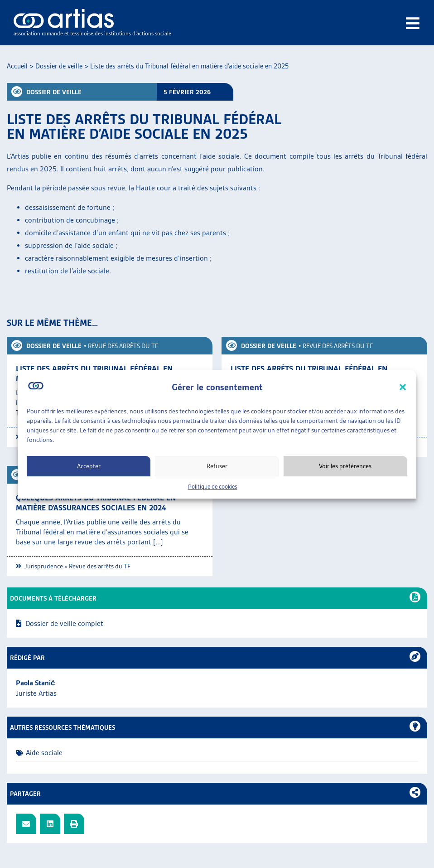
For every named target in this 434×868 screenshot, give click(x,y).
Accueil (17, 66)
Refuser (217, 466)
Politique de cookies (213, 487)
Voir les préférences (345, 466)
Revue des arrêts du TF (123, 346)
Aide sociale (44, 753)
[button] (403, 387)
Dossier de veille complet (64, 623)
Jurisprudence (44, 566)
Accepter (89, 466)
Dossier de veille (59, 66)
